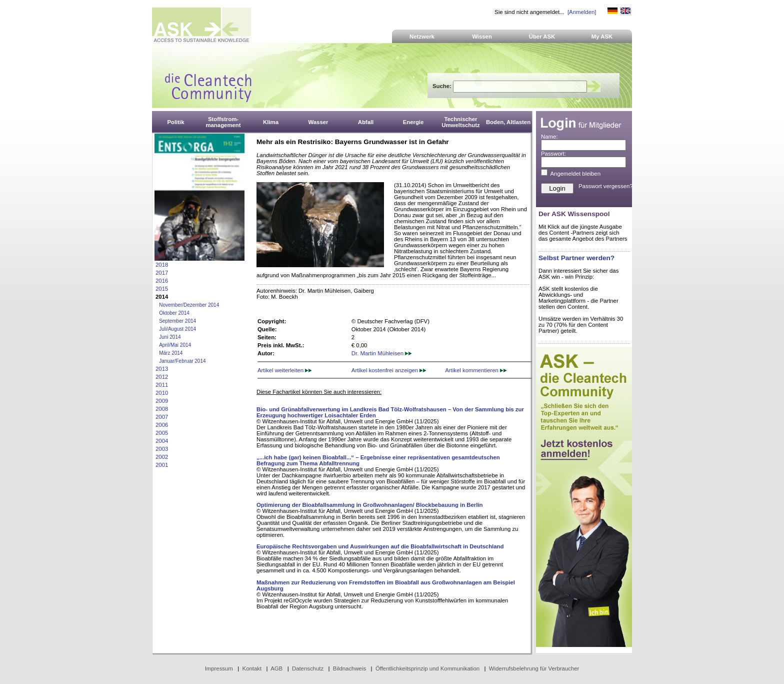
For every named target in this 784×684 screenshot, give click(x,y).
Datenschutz (308, 668)
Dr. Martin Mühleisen (381, 353)
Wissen (482, 37)
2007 (162, 417)
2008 (162, 409)
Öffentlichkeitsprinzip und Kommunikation (427, 668)
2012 (162, 377)
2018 (162, 265)
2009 (162, 401)
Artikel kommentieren (476, 370)
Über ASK (542, 37)
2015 (162, 289)
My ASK (602, 37)
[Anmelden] (582, 12)
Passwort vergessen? (606, 186)
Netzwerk (422, 37)
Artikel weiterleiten (284, 370)
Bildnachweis (349, 668)
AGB (276, 668)
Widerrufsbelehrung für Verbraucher (534, 668)
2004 (162, 441)
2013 (162, 369)
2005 (162, 433)
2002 (162, 457)
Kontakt (252, 668)
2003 (162, 449)
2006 (162, 425)
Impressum (219, 668)
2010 (162, 393)
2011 (162, 385)
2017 (162, 273)
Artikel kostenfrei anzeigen (389, 370)
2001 (162, 465)
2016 (162, 281)
